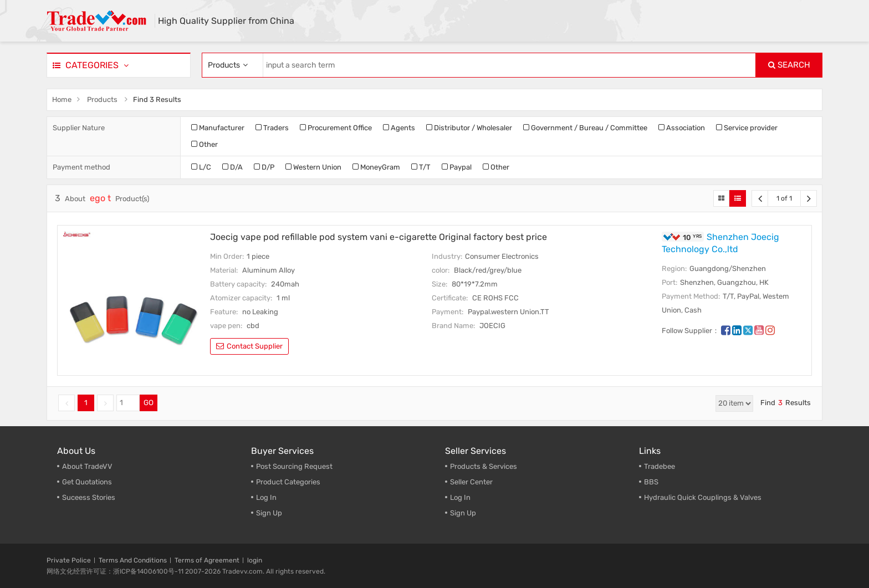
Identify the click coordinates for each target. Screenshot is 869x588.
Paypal (457, 167)
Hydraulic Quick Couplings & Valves (703, 497)
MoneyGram (376, 167)
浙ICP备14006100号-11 (148, 571)
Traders (272, 128)
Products (102, 99)
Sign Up (463, 513)
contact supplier (249, 346)
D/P (264, 167)
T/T (421, 167)
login (255, 560)
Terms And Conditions (133, 560)
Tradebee (660, 466)
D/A (232, 167)
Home (62, 99)
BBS (651, 482)
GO (149, 403)
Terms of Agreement (207, 560)
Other (205, 144)
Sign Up (269, 513)
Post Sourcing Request (294, 466)
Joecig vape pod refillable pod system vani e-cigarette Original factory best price (379, 237)
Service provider (747, 128)
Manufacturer (218, 128)
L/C (201, 167)
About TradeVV (87, 466)
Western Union (313, 167)
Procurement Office (336, 128)
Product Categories (288, 482)
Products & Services (484, 466)
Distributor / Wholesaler (469, 128)
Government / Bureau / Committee (585, 128)
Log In (266, 497)
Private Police (69, 560)
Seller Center (471, 482)
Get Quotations (87, 482)
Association (682, 128)
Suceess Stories (89, 497)
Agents (399, 128)
